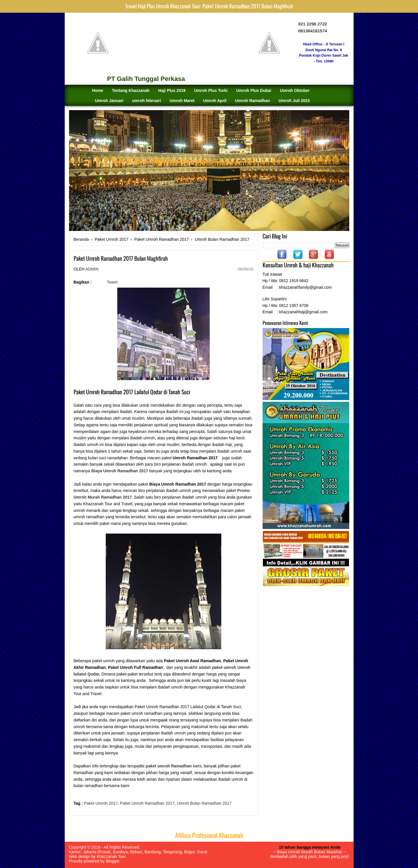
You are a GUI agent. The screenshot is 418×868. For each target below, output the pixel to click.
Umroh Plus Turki (211, 90)
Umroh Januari (109, 101)
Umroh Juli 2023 (294, 101)
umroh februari (146, 101)
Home (98, 90)
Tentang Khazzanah (131, 90)
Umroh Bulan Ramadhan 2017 (204, 803)
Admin (92, 269)
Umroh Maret (182, 101)
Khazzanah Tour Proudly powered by (97, 859)
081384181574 (313, 31)
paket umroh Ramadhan (169, 766)
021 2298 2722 (313, 24)
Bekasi (136, 852)
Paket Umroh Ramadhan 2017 (147, 803)
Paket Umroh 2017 (101, 803)
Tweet (112, 282)
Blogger (113, 861)
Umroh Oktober (295, 90)
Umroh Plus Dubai (254, 90)
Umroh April (215, 101)
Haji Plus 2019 (172, 90)
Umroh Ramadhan (253, 101)
